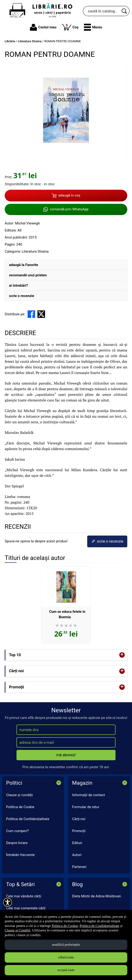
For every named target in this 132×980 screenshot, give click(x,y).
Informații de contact (89, 795)
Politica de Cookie (20, 807)
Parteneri (79, 867)
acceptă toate (66, 970)
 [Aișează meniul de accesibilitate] (8, 902)
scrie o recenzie (22, 296)
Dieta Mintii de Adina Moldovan (97, 896)
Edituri (77, 843)
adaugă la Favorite (23, 265)
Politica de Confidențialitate (28, 819)
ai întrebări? (18, 286)
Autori (77, 855)
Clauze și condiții (19, 795)
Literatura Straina (35, 251)
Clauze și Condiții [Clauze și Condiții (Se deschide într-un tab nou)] (17, 930)
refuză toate (66, 957)
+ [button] (122, 655)
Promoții (79, 831)
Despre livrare (17, 843)
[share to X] (41, 314)
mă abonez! (66, 755)
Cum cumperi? (17, 831)
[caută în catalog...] (101, 11)
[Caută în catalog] (124, 11)
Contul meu (43, 27)
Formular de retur (86, 807)
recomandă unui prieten (28, 275)
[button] (93, 27)
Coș (70, 27)
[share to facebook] (31, 314)
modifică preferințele (66, 945)
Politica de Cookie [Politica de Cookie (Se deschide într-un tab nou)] (65, 926)
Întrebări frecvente (20, 855)
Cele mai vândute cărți (24, 896)
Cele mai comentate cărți (26, 908)
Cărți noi (79, 819)
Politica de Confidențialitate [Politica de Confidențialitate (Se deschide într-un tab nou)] (99, 926)
